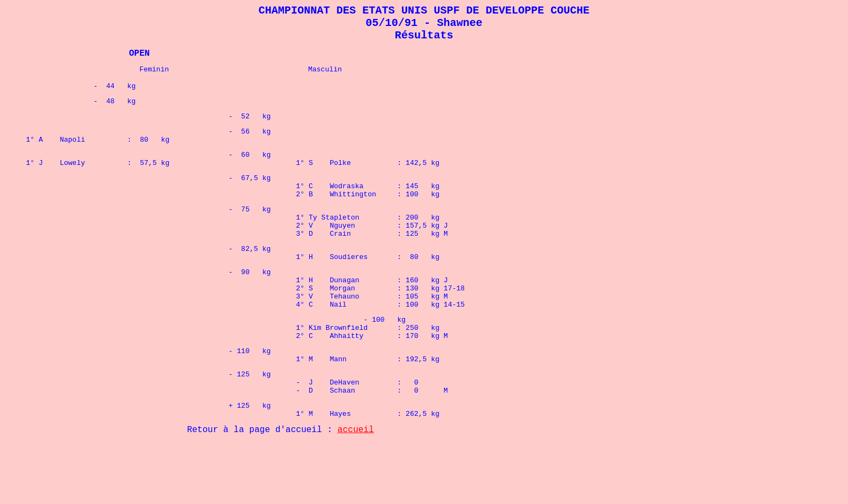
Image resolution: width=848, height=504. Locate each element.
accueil (356, 490)
